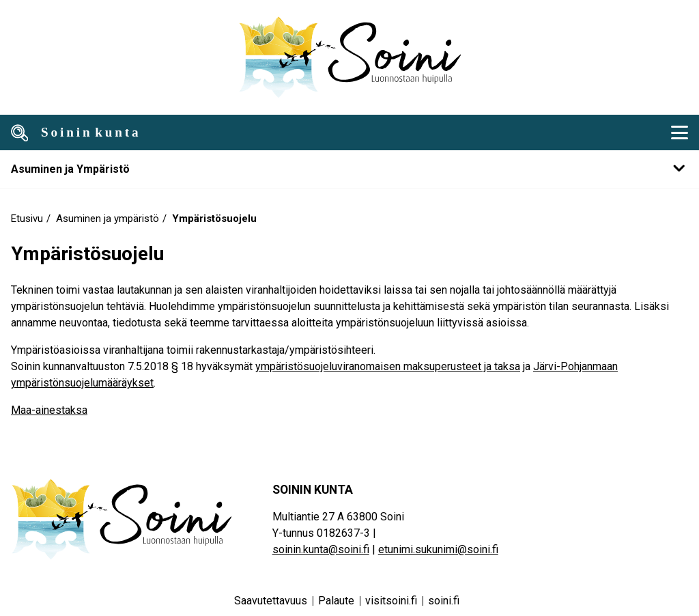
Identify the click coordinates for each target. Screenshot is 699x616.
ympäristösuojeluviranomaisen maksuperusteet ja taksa (388, 366)
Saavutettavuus (271, 601)
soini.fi (444, 601)
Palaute (336, 601)
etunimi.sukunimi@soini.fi (438, 549)
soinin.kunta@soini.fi (321, 549)
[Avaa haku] (20, 132)
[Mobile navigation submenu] (349, 169)
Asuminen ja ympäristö (108, 219)
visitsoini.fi (391, 601)
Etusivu (27, 219)
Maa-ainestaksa (49, 410)
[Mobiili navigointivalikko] (679, 132)
